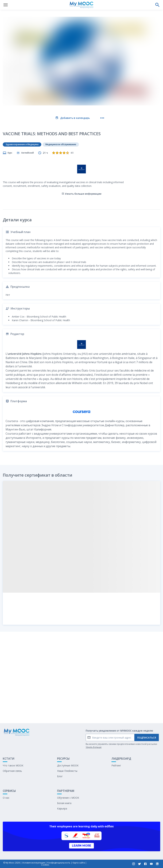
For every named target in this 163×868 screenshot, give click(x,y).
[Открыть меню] (6, 5)
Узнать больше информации (81, 179)
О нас (6, 798)
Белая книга (64, 803)
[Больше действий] (102, 118)
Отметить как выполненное (81, 711)
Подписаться (147, 738)
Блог (60, 776)
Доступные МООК (68, 765)
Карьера (62, 808)
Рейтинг (116, 765)
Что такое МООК (13, 765)
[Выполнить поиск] (157, 5)
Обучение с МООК (68, 798)
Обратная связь (12, 771)
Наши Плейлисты (67, 771)
